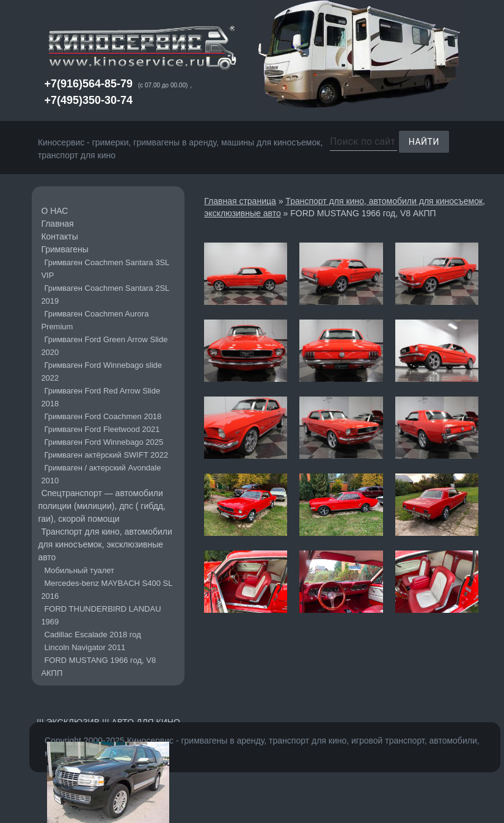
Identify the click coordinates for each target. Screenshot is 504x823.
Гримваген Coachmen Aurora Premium (95, 320)
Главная (57, 224)
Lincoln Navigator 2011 (85, 647)
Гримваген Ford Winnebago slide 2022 (101, 371)
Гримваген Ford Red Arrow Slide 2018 (100, 397)
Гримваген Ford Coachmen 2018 (103, 416)
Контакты (59, 236)
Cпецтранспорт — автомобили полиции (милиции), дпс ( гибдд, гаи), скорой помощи (102, 506)
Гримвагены (64, 249)
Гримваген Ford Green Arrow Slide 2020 (104, 346)
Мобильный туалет (79, 570)
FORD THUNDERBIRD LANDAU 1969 (101, 615)
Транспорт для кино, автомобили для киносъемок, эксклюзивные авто (105, 544)
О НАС (54, 211)
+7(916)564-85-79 (88, 84)
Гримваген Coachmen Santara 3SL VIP (105, 269)
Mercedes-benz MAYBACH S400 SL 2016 (107, 590)
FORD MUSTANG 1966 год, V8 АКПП (98, 667)
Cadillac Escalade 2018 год (92, 635)
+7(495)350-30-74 (88, 100)
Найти (424, 142)
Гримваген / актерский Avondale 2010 (101, 474)
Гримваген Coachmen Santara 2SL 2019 (105, 294)
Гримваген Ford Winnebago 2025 (104, 442)
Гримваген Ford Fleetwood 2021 (102, 429)
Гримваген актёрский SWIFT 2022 (106, 455)
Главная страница (240, 201)
